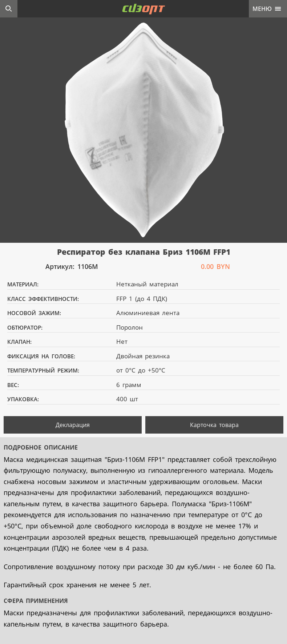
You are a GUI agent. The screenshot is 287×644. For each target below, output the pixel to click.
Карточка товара (214, 425)
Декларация (73, 425)
